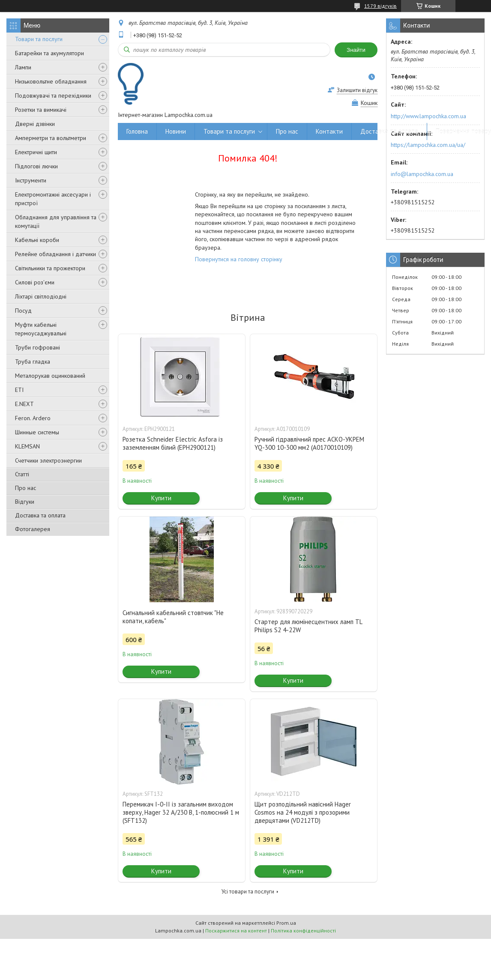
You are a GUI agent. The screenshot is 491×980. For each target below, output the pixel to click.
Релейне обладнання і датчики (55, 254)
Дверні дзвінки (35, 124)
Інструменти (31, 180)
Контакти (329, 131)
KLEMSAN (27, 446)
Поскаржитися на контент (236, 931)
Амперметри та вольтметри (51, 138)
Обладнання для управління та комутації (56, 221)
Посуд (23, 311)
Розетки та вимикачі (41, 110)
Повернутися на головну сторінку (239, 259)
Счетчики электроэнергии (48, 460)
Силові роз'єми (35, 282)
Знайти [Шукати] (356, 50)
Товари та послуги (39, 39)
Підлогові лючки (36, 166)
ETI (19, 390)
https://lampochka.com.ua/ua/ (428, 145)
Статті (22, 474)
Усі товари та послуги (248, 892)
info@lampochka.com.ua (422, 174)
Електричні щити (36, 152)
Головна (137, 131)
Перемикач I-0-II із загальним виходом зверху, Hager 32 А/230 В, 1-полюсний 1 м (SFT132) (181, 812)
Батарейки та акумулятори (49, 53)
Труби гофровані (37, 347)
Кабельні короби (37, 240)
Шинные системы (37, 432)
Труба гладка (33, 362)
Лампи (23, 67)
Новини (176, 131)
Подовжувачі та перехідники (53, 96)
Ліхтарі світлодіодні (41, 296)
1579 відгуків (380, 6)
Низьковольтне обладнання (51, 81)
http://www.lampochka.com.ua (428, 116)
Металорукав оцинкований (50, 376)
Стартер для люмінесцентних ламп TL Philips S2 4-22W (308, 626)
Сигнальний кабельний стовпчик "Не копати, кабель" (173, 617)
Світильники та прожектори (50, 268)
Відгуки (25, 502)
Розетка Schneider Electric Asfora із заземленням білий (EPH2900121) (173, 443)
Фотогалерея (33, 529)
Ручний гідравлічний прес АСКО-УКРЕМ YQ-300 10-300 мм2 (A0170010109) (309, 443)
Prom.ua (286, 923)
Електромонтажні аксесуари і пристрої (53, 199)
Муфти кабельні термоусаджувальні (41, 329)
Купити (161, 498)
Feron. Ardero (33, 418)
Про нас (25, 488)
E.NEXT (24, 404)
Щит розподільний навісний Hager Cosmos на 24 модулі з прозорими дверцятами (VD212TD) (303, 812)
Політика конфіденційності (303, 931)
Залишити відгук (357, 90)
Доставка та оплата (40, 515)
